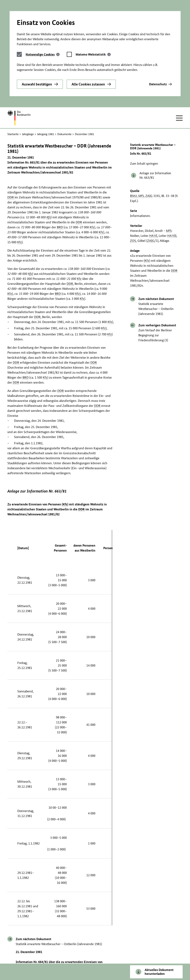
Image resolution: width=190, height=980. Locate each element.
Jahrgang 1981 (46, 80)
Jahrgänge (28, 80)
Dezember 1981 (84, 80)
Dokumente (64, 80)
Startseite (13, 80)
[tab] (43, 14)
